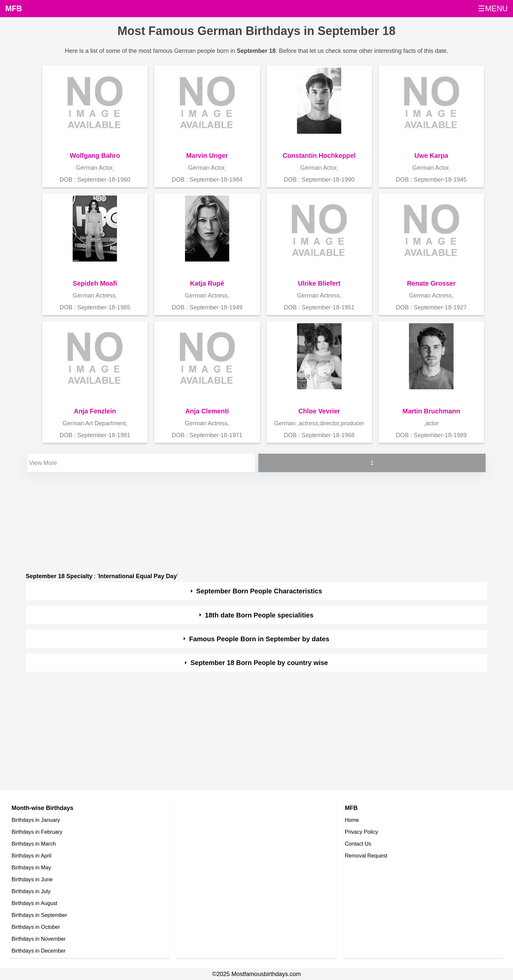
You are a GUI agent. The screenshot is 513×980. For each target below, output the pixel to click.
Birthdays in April (32, 856)
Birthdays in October (36, 927)
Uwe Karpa (431, 156)
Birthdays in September (39, 915)
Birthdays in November (39, 939)
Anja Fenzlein (95, 411)
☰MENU (493, 9)
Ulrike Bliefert (319, 283)
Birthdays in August (35, 903)
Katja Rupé (207, 283)
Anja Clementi (207, 411)
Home (352, 820)
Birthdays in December (39, 951)
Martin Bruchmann (431, 411)
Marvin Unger (207, 156)
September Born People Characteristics (259, 591)
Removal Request (366, 856)
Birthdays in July (31, 891)
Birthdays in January (36, 820)
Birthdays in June (32, 879)
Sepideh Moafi (95, 283)
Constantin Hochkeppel (319, 156)
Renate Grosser (431, 283)
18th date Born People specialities (259, 615)
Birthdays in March (34, 844)
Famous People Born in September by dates (259, 639)
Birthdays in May (31, 867)
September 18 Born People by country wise (259, 663)
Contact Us (358, 844)
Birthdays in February (37, 832)
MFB (14, 9)
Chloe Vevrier (319, 411)
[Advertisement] (224, 520)
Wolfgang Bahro (95, 156)
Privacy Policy (362, 832)
